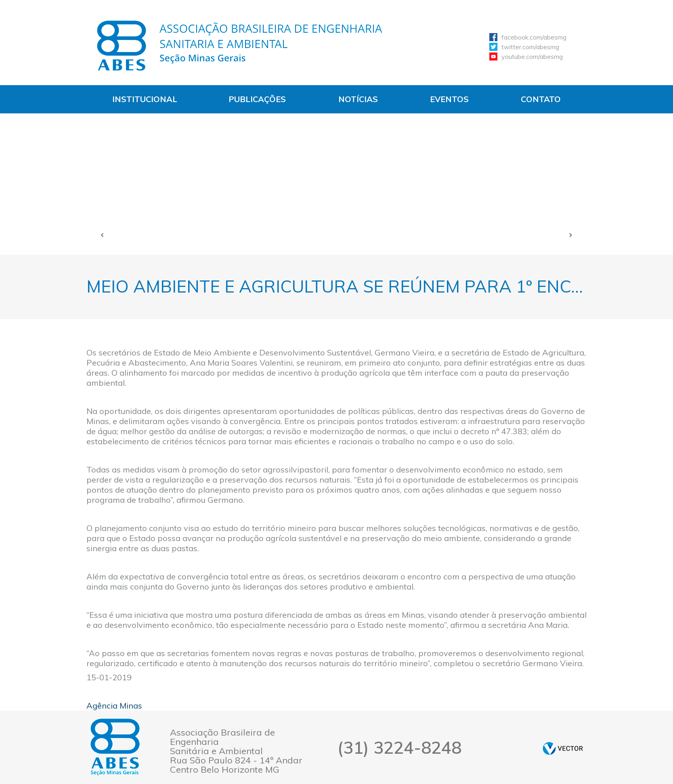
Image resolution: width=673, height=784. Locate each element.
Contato (541, 99)
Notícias (358, 99)
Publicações (257, 99)
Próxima (571, 235)
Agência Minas (114, 706)
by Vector (563, 748)
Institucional (145, 99)
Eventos (449, 99)
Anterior (103, 235)
